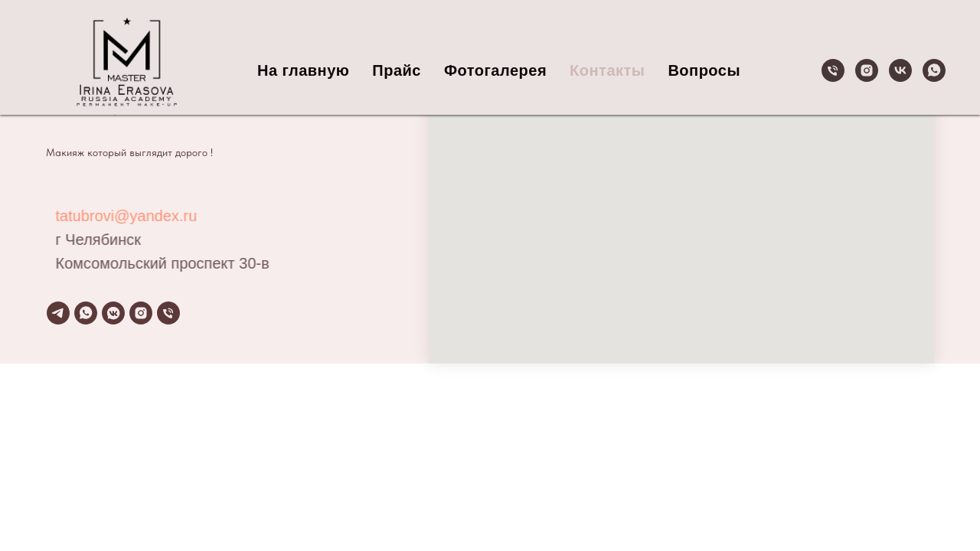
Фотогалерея (495, 70)
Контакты (607, 70)
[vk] (900, 70)
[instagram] (867, 70)
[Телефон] (833, 70)
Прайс (397, 70)
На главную (303, 70)
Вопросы (704, 70)
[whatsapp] (934, 70)
